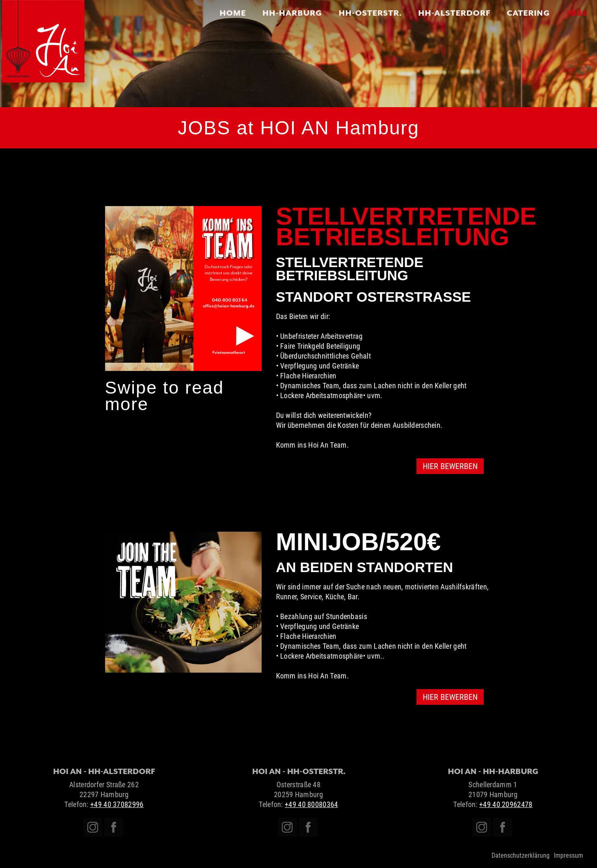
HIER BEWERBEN (450, 466)
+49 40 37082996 (117, 804)
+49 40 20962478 (506, 804)
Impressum (568, 855)
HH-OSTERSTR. (370, 13)
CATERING (528, 13)
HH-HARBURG (292, 13)
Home (233, 13)
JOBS (577, 13)
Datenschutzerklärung (521, 855)
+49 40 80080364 (311, 804)
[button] (122, 289)
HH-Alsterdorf (454, 13)
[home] (43, 41)
